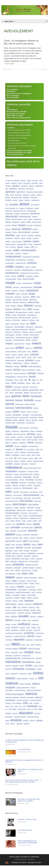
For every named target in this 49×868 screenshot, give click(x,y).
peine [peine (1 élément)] (21, 538)
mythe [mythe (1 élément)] (36, 488)
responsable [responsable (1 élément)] (32, 590)
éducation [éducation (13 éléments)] (26, 713)
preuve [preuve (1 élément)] (16, 551)
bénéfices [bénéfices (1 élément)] (31, 236)
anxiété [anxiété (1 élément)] (36, 208)
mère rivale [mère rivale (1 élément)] (27, 498)
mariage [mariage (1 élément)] (16, 474)
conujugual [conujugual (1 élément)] (29, 276)
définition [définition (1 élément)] (32, 320)
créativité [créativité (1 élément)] (22, 291)
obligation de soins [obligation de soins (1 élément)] (36, 518)
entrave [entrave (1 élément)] (27, 355)
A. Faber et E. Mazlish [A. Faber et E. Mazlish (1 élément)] (12, 181)
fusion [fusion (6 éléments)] (9, 387)
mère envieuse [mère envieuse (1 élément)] (17, 495)
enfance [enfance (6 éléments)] (36, 343)
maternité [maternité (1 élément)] (36, 477)
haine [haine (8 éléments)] (26, 396)
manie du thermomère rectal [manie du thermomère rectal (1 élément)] (32, 468)
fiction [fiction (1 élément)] (16, 380)
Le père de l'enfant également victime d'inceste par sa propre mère (24, 741)
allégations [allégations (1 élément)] (26, 198)
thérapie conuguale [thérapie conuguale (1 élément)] (34, 649)
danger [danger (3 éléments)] (32, 294)
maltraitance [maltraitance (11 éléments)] (14, 468)
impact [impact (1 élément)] (41, 420)
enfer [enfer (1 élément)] (29, 352)
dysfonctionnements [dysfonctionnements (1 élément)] (25, 318)
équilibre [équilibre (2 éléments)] (40, 721)
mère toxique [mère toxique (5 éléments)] (19, 504)
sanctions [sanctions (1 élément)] (32, 607)
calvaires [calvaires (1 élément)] (17, 238)
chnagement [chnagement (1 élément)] (37, 244)
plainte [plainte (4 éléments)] (27, 544)
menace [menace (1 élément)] (22, 480)
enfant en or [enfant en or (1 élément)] (29, 348)
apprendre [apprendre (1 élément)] (9, 211)
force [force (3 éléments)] (14, 383)
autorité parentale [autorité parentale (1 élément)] (17, 219)
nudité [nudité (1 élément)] (15, 516)
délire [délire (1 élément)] (28, 324)
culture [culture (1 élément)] (18, 294)
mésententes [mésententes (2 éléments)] (11, 510)
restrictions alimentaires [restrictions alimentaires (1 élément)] (23, 592)
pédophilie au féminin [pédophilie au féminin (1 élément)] (32, 565)
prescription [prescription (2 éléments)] (37, 548)
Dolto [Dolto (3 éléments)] (30, 309)
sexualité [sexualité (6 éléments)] (23, 616)
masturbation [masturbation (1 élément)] (18, 477)
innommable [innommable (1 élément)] (28, 437)
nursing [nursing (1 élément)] (26, 516)
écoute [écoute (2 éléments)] (8, 713)
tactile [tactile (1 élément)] (23, 645)
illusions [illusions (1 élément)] (28, 420)
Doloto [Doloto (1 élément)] (24, 309)
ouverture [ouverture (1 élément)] (8, 524)
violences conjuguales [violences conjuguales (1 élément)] (12, 697)
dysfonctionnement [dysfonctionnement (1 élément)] (11, 318)
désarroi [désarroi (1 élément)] (32, 332)
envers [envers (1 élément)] (18, 357)
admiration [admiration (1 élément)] (24, 186)
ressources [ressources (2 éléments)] (10, 592)
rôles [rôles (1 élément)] (19, 607)
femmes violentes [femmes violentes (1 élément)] (22, 377)
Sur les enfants (12, 90)
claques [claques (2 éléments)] (20, 247)
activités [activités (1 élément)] (8, 186)
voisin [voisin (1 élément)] (16, 706)
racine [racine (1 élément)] (12, 570)
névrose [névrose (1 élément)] (16, 518)
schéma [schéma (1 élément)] (8, 610)
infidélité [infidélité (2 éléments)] (9, 434)
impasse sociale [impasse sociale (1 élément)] (10, 423)
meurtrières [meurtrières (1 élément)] (23, 483)
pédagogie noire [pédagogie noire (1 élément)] (23, 561)
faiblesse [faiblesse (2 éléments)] (9, 366)
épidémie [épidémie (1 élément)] (26, 721)
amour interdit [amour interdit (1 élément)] (35, 205)
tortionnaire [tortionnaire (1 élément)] (14, 653)
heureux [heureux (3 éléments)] (19, 400)
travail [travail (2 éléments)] (38, 662)
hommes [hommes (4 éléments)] (10, 408)
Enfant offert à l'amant (15, 116)
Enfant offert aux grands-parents (19, 118)
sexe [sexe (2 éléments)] (7, 617)
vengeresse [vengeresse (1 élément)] (23, 674)
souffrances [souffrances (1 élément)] (35, 624)
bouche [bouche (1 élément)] (15, 232)
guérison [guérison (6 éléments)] (16, 396)
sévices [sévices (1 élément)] (8, 645)
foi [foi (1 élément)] (38, 380)
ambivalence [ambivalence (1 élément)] (35, 200)
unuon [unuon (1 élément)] (7, 674)
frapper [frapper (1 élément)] (28, 383)
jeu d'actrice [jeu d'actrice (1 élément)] (31, 450)
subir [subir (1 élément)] (39, 628)
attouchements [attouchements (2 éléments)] (25, 217)
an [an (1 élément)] (17, 208)
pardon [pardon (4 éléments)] (36, 524)
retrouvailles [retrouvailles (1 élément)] (16, 595)
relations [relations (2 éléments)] (19, 578)
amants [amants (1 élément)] (15, 200)
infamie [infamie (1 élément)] (32, 431)
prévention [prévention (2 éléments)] (16, 559)
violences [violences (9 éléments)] (31, 694)
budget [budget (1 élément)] (18, 236)
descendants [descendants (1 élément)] (9, 297)
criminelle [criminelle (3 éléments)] (38, 287)
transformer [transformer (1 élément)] (17, 656)
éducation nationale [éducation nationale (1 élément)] (20, 717)
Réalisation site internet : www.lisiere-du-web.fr (26, 862)
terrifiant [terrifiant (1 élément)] (38, 645)
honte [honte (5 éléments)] (16, 412)
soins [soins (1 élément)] (29, 620)
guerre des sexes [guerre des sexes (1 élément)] (36, 393)
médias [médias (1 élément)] (16, 508)
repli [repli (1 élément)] (7, 587)
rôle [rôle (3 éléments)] (15, 607)
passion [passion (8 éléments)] (10, 534)
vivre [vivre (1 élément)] (12, 706)
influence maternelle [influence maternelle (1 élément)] (20, 434)
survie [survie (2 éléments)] (22, 630)
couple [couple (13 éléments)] (10, 283)
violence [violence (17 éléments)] (12, 683)
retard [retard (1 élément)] (33, 592)
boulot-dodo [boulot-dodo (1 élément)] (35, 232)
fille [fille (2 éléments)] (26, 380)
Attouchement (12, 110)
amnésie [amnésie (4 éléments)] (14, 205)
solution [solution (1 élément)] (8, 624)
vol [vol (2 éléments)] (24, 706)
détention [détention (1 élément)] (19, 335)
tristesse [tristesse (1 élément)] (8, 666)
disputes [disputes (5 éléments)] (29, 305)
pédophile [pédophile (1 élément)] (8, 565)
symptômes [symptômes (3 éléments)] (29, 633)
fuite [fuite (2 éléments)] (33, 383)
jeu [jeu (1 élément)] (25, 450)
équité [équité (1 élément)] (7, 724)
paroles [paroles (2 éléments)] (13, 531)
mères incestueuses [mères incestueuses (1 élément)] (12, 501)
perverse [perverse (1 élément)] (19, 541)
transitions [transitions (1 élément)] (39, 658)
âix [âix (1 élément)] (32, 709)
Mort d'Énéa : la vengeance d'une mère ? (30, 770)
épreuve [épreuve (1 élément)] (32, 721)
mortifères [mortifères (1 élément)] (9, 488)
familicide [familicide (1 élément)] (17, 367)
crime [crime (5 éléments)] (8, 287)
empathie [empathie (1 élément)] (34, 340)
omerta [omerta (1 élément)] (29, 521)
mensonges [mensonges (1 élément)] (39, 480)
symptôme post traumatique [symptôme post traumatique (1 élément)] (14, 633)
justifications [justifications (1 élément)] (16, 455)
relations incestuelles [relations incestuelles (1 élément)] (30, 578)
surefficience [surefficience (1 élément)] (15, 630)
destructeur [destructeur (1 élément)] (18, 297)
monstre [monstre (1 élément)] (29, 485)
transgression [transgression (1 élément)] (26, 656)
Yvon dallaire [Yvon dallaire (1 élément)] (12, 709)
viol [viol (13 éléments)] (41, 678)
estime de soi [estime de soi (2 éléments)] (11, 360)
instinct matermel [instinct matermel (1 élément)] (32, 440)
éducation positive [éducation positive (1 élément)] (33, 717)
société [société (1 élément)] (24, 620)
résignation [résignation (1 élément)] (28, 604)
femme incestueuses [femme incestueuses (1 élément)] (20, 373)
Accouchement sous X (15, 155)
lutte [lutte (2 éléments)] (36, 458)
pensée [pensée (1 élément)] (26, 538)
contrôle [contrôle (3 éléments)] (21, 276)
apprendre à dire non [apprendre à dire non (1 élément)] (20, 211)
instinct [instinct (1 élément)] (24, 440)
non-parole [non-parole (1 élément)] (24, 513)
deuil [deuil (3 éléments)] (33, 297)
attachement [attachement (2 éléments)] (35, 214)
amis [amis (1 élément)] (7, 205)
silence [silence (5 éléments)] (9, 620)
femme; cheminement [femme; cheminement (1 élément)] (28, 370)
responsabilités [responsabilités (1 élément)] (22, 590)
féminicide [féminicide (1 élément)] (25, 387)
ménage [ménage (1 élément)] (38, 508)
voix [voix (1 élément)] (20, 706)
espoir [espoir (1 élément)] (35, 357)
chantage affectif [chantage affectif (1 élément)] (22, 244)
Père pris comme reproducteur (19, 135)
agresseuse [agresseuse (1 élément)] (30, 189)
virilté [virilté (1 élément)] (31, 703)
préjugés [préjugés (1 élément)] (35, 556)
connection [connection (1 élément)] (9, 270)
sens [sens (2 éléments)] (39, 610)
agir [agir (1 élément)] (7, 189)
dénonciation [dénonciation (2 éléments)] (20, 327)
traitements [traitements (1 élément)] (9, 656)
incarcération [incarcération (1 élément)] (21, 423)
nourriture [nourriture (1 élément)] (8, 516)
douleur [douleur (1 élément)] (31, 312)
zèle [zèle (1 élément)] (29, 709)
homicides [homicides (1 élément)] (38, 400)
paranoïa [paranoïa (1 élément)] (29, 524)
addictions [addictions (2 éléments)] (16, 186)
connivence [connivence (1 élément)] (17, 270)
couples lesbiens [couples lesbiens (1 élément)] (28, 283)
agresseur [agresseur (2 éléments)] (13, 189)
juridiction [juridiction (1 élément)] (23, 452)
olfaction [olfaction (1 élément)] (18, 521)
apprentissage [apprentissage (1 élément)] (32, 211)
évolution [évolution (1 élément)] (26, 724)
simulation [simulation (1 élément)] (17, 620)
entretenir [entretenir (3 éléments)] (34, 355)
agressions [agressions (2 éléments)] (21, 192)
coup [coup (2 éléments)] (19, 279)
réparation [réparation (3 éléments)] (29, 601)
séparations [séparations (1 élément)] (29, 640)
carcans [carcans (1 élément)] (29, 238)
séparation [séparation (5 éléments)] (19, 640)
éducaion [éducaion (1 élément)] (15, 713)
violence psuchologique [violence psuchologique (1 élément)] (34, 690)
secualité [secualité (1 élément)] (33, 610)
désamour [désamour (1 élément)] (25, 332)
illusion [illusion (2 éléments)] (22, 420)
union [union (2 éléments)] (39, 669)
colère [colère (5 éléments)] (16, 250)
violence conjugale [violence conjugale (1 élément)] (25, 684)
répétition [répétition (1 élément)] (21, 604)
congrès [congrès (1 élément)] (27, 267)
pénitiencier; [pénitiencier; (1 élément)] (18, 568)
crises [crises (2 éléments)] (8, 291)
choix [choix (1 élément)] (7, 247)
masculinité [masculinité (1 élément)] (9, 477)
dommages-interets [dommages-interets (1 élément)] (21, 312)
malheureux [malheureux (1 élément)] (25, 464)
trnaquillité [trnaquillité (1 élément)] (15, 666)
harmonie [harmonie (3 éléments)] (10, 400)
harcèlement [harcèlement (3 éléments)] (36, 396)
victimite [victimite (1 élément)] (32, 679)
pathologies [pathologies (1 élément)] (34, 535)
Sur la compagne (13, 96)
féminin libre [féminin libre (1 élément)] (34, 387)
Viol (8, 108)
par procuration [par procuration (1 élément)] (22, 531)
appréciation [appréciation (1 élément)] (9, 214)
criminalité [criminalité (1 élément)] (16, 287)
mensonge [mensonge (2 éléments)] (30, 480)
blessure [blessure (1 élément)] (8, 229)
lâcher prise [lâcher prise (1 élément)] (9, 461)
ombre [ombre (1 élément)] (24, 521)
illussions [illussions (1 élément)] (35, 420)
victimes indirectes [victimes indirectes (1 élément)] (22, 679)
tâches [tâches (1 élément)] (41, 666)
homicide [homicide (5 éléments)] (29, 400)
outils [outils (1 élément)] (40, 521)
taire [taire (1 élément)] (28, 645)
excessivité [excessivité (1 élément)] (21, 361)
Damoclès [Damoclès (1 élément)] (24, 294)
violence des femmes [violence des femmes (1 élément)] (23, 688)
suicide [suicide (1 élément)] (8, 630)
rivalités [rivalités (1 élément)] (23, 595)
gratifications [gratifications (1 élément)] (19, 393)
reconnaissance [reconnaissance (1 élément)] (10, 574)
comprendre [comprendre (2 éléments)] (10, 260)
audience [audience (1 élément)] (35, 217)
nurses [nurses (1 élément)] (20, 516)
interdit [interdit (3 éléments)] (30, 443)
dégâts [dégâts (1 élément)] (8, 324)
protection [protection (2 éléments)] (31, 553)
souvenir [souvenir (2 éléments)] (15, 628)
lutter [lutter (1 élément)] (41, 458)
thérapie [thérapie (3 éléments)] (23, 648)
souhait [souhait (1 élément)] (8, 628)
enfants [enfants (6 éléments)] (38, 348)
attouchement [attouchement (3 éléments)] (12, 216)
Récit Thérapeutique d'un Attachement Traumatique (28, 842)
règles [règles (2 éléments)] (23, 598)
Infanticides (11, 91)
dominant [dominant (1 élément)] (36, 309)
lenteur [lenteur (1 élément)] (29, 455)
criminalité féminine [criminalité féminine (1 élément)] (26, 287)
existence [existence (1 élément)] (26, 363)
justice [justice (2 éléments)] (8, 455)
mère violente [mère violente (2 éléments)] (33, 505)
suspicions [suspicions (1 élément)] (37, 630)
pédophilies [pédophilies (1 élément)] (9, 568)
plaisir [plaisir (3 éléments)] (40, 544)
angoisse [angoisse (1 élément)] (22, 208)
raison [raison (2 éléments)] (18, 570)
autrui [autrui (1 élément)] (25, 219)
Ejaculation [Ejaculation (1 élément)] (9, 340)
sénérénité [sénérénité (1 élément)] (9, 640)
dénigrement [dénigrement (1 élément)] (9, 327)
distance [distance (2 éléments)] (9, 309)
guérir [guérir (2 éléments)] (8, 396)
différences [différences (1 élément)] (23, 302)
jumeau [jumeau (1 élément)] (17, 452)
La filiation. (11, 128)
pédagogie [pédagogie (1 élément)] (14, 561)
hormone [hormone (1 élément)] (23, 412)
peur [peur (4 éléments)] (25, 541)
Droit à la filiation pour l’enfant (19, 130)
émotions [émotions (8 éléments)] (16, 720)
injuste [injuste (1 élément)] (8, 437)
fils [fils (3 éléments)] (30, 380)
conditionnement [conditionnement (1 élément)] (21, 263)
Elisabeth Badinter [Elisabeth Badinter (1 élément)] (19, 340)
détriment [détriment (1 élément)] (26, 335)
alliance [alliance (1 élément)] (33, 195)
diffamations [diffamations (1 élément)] (33, 300)
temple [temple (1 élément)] (32, 645)
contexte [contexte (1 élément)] (13, 276)
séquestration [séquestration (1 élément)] (39, 640)
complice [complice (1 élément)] (18, 253)
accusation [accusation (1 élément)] (35, 183)
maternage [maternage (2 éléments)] (27, 477)
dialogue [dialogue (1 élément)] (25, 300)
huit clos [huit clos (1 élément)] (35, 412)
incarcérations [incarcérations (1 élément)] (30, 423)
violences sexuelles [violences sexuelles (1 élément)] (23, 700)
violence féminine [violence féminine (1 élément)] (20, 690)
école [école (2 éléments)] (40, 709)
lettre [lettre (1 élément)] (33, 455)
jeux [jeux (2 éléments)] (38, 450)
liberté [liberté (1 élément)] (38, 455)
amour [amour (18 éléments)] (24, 204)
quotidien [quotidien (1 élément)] (38, 568)
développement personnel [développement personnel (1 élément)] (24, 338)
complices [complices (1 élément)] (25, 253)
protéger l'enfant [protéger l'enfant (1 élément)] (11, 556)
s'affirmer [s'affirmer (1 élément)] (24, 607)
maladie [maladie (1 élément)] (29, 461)
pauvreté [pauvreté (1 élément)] (15, 538)
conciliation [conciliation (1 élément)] (31, 260)
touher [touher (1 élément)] (21, 653)
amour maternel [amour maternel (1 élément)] (10, 208)
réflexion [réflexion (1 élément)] (15, 601)
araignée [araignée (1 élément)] (17, 214)
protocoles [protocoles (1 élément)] (40, 553)
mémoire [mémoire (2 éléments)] (30, 508)
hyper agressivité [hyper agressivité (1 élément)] (36, 415)
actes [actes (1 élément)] (41, 183)
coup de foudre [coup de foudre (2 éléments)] (28, 279)
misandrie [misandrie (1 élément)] (15, 485)
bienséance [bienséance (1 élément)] (38, 225)
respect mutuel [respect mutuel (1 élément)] (30, 587)
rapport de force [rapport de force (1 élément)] (26, 570)
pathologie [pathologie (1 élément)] (26, 535)
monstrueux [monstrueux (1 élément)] (37, 485)
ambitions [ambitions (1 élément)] (27, 200)
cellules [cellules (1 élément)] (8, 242)
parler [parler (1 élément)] (7, 531)
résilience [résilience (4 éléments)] (38, 604)
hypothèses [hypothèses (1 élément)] (33, 418)
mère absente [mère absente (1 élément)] (24, 492)
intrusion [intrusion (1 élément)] (17, 446)
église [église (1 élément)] (7, 721)
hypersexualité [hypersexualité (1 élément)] (24, 418)
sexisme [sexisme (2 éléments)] (14, 617)
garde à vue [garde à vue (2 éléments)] (16, 390)
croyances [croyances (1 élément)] (15, 291)
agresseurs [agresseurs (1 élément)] (22, 189)
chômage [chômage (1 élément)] (13, 247)
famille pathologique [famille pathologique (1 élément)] (35, 367)
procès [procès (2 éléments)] (8, 553)
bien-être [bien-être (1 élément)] (30, 225)
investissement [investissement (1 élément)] (33, 446)
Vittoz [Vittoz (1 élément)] (7, 706)
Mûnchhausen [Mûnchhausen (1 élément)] (21, 510)
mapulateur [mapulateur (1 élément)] (9, 474)
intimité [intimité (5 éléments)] (9, 446)
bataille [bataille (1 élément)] (23, 222)
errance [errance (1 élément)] (24, 357)
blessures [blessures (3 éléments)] (16, 229)
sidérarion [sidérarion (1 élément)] (33, 617)
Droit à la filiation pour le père (19, 133)
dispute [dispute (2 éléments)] (20, 306)
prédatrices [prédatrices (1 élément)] (28, 556)
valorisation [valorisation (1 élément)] (14, 674)
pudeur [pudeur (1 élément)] (33, 559)
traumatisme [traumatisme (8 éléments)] (13, 662)
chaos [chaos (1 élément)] (30, 244)
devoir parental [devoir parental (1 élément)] (17, 300)
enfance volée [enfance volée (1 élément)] (10, 348)
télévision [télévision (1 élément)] (8, 669)
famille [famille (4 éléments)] (24, 366)
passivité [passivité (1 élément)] (19, 535)
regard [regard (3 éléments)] (25, 574)
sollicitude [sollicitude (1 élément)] (35, 620)
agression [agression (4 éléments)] (10, 192)
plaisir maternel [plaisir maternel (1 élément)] (10, 548)
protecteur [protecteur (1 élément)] (23, 553)
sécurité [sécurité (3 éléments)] (31, 636)
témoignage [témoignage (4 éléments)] (18, 669)
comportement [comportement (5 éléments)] (13, 256)
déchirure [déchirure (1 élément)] (8, 320)
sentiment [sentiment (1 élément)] (28, 613)
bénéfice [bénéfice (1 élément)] (24, 236)
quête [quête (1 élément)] (7, 570)
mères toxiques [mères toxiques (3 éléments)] (26, 501)
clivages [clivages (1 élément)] (27, 247)
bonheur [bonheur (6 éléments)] (27, 229)
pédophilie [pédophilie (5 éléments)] (18, 564)
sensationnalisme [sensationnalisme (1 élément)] (11, 613)
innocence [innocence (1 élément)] (20, 437)
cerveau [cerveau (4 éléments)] (27, 241)
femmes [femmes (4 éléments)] (32, 373)
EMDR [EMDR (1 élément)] (28, 340)
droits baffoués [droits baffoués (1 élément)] (32, 315)
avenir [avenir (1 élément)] (30, 219)
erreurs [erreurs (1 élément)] (29, 357)
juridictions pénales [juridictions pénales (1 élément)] (33, 452)
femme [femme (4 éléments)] (17, 370)
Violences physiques (19, 86)
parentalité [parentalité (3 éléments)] (15, 527)
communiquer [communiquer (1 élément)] (10, 253)
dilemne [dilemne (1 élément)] (13, 306)
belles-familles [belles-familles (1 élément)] (37, 222)
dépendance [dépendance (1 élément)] (30, 327)
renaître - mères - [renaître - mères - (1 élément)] (34, 584)
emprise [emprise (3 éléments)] (9, 344)
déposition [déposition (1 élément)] (32, 330)
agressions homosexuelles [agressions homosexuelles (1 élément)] (35, 192)
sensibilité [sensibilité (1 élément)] (21, 613)
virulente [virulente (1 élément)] (36, 703)
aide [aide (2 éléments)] (7, 195)
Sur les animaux (13, 98)
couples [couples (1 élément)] (19, 283)
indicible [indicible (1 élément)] (8, 431)
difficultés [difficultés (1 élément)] (8, 302)
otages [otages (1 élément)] (35, 521)
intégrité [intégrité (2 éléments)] (24, 446)
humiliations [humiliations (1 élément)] (26, 415)
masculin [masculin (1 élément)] (36, 474)
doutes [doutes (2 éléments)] (8, 315)
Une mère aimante (25, 830)
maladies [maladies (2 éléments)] (9, 464)
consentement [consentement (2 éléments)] (27, 270)
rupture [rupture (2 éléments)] (17, 598)
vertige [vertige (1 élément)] (30, 674)
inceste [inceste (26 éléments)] (12, 427)
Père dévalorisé (14, 140)
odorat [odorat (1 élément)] (12, 521)
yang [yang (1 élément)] (40, 706)
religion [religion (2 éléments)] (15, 581)
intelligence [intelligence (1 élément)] (23, 443)
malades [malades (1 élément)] (23, 461)
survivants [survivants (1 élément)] (29, 630)
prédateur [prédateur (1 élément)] (20, 556)
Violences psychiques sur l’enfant (19, 151)
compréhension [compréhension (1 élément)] (21, 260)
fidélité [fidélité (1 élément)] (21, 380)
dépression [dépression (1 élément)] (9, 332)
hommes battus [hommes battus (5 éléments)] (24, 408)
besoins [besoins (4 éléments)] (22, 225)
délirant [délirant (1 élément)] (22, 324)
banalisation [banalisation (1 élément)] (16, 222)
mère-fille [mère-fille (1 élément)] (16, 492)
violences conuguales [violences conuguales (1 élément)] (27, 697)
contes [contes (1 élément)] (8, 276)
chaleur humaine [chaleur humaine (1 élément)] (11, 244)
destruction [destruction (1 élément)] (26, 297)
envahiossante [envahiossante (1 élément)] (10, 357)
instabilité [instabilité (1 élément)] (17, 440)
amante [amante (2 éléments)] (8, 200)
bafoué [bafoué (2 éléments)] (8, 222)
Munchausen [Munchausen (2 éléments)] (27, 488)
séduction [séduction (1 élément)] (39, 636)
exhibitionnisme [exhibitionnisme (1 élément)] (17, 363)
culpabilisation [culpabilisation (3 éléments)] (32, 290)
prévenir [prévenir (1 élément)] (8, 559)
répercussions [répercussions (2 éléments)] (11, 604)
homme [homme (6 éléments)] (10, 404)
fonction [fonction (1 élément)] (8, 383)
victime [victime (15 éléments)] (38, 673)
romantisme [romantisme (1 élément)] (9, 598)
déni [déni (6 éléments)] (33, 323)
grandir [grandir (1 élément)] (11, 393)
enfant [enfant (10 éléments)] (20, 348)
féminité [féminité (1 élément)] (8, 390)
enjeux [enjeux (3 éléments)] (35, 351)
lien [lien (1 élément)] (7, 458)
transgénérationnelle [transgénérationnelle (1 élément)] (28, 658)
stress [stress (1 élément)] (28, 628)
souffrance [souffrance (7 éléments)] (24, 624)
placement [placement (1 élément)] (19, 545)
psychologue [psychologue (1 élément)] (25, 559)
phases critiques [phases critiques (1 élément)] (34, 541)
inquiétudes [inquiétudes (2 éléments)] (38, 437)
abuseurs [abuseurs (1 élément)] (35, 181)
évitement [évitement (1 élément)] (19, 724)
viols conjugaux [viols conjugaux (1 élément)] (17, 703)
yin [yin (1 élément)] (6, 709)
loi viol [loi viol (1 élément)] (20, 458)
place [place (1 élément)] (13, 545)
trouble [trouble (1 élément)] (22, 666)
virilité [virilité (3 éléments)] (25, 703)
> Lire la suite (9, 64)
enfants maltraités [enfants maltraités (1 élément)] (11, 352)
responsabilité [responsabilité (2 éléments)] (11, 590)
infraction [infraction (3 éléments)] (31, 434)
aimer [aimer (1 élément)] (12, 195)
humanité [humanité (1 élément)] (8, 415)
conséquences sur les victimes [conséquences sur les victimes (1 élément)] (29, 273)
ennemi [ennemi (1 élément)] (8, 355)
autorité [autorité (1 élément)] (8, 219)
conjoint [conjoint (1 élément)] (33, 267)
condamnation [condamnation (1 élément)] (10, 263)
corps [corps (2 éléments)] (36, 276)
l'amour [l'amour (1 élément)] (23, 455)
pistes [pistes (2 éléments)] (8, 545)
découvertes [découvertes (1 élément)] (16, 320)
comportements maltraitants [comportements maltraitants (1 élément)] (31, 257)
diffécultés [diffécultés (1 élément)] (16, 302)
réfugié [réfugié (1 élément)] (21, 601)
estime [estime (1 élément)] (40, 357)
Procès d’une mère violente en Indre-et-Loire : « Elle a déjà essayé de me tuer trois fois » (23, 781)
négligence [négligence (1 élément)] (9, 518)
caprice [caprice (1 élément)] (23, 238)
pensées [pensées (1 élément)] (32, 538)
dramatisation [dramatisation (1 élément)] (22, 315)
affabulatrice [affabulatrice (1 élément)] (39, 186)
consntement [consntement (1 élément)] (38, 270)
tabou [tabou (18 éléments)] (16, 644)
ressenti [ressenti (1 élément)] (40, 590)
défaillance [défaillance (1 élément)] (25, 320)
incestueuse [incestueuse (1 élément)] (34, 428)
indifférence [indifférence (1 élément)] (15, 431)
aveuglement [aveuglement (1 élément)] (37, 219)
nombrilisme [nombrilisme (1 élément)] (38, 510)
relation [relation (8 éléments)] (10, 577)
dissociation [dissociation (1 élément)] (38, 306)
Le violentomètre (24, 749)
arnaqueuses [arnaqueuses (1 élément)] (25, 214)
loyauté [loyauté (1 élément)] (25, 458)
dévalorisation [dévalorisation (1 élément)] (34, 335)
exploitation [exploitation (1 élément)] (34, 363)
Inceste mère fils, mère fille (17, 112)
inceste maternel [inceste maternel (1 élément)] (24, 428)
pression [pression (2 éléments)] (9, 551)
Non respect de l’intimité (16, 114)
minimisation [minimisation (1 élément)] (31, 483)
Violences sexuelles (19, 104)
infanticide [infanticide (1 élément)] (39, 431)
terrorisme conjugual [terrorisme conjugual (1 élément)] (12, 649)
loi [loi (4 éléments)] (15, 458)
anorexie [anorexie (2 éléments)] (30, 208)
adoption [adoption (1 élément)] (32, 186)
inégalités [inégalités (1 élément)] (8, 450)
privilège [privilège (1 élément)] (27, 551)
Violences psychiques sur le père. (19, 153)
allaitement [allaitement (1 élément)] (26, 195)
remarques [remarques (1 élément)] (22, 581)
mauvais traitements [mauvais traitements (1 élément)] (12, 480)
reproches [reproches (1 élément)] (12, 587)
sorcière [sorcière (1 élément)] (14, 624)
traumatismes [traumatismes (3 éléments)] (28, 662)
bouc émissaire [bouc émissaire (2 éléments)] (24, 232)
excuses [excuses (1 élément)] (38, 361)
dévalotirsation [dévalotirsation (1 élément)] (10, 338)
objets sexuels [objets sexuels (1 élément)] (24, 518)
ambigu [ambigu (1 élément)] (21, 200)
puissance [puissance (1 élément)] (39, 559)
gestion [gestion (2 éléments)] (25, 390)
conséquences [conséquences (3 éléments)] (12, 273)
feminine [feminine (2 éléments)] (9, 370)
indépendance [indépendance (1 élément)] (25, 431)
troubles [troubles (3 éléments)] (29, 666)
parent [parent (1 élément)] (7, 528)
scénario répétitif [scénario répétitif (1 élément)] (17, 610)
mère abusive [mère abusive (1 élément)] (34, 492)
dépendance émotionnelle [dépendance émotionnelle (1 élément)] (20, 330)
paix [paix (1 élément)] (14, 524)
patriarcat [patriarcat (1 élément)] (8, 538)
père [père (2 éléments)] (7, 561)
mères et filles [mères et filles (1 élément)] (36, 498)
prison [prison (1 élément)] (21, 551)
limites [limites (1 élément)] (11, 458)
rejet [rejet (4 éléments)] (31, 573)
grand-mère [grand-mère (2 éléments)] (34, 390)
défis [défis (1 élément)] (38, 320)
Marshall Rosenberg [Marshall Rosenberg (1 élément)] (26, 474)
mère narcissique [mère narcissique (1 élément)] (17, 498)
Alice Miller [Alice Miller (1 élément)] (18, 195)
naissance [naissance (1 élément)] (30, 510)
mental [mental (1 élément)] (8, 483)
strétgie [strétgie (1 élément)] (34, 628)
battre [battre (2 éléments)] (29, 222)
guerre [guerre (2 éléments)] (26, 393)
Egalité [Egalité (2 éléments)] (36, 337)
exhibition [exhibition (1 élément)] (8, 363)
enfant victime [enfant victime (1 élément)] (22, 352)
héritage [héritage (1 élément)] (41, 418)
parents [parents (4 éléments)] (38, 527)
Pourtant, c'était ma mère (27, 819)
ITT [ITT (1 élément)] (14, 450)
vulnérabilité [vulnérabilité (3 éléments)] (32, 706)
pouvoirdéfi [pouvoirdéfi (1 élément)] (28, 548)
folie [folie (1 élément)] (41, 380)
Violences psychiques (20, 124)
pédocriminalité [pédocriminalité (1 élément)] (34, 561)
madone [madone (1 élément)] (17, 461)
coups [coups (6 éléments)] (37, 283)
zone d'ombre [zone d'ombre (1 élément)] (22, 709)
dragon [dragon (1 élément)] (14, 315)
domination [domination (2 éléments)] (10, 312)
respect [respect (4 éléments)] (21, 587)
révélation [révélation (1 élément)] (8, 607)
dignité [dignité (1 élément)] (8, 306)
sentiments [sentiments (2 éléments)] (36, 613)
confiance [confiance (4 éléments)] (32, 263)
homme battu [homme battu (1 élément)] (19, 404)
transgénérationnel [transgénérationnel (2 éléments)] (13, 658)
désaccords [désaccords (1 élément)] (17, 332)
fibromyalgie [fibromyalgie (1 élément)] (9, 380)
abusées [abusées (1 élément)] (14, 183)
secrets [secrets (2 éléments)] (26, 610)
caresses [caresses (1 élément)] (35, 238)
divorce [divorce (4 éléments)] (17, 309)
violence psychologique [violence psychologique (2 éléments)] (15, 694)
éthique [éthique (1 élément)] (13, 724)
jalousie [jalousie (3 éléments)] (19, 449)
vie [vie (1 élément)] (36, 679)
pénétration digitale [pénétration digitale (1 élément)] (28, 568)
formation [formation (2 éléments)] (21, 383)
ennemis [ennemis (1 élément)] (14, 355)
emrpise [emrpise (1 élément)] (28, 344)
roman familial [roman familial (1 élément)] (31, 595)
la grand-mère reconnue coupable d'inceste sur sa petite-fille (24, 761)
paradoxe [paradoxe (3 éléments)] (21, 524)
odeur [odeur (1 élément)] (7, 521)
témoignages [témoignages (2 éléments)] (31, 669)
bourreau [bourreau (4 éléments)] (10, 235)
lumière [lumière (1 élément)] (31, 458)
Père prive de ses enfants (17, 138)
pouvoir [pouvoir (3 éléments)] (20, 548)
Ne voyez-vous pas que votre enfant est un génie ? (29, 800)
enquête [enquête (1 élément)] (20, 355)
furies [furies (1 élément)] (38, 383)
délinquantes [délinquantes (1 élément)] (15, 324)
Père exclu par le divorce (17, 143)
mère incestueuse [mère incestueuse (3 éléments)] (31, 495)
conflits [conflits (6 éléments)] (9, 267)
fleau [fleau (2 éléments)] (34, 380)
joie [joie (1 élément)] (41, 450)
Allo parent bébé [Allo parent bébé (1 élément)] (17, 198)
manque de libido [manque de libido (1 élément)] (33, 472)
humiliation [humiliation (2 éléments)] (17, 415)
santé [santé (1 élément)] (38, 607)
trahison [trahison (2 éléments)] (38, 652)
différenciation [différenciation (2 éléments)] (34, 302)
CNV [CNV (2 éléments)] (33, 247)
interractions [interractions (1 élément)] (38, 443)
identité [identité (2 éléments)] (8, 420)
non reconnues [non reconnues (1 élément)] (33, 513)
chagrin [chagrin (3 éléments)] (36, 241)
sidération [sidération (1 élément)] (40, 617)
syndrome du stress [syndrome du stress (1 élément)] (20, 636)
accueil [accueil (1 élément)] (20, 183)
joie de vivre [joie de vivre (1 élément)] (9, 452)
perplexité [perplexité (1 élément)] (39, 538)
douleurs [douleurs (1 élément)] (37, 312)
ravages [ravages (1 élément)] (35, 570)
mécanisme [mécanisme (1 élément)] (9, 508)
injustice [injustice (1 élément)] (13, 437)
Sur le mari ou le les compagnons (19, 94)
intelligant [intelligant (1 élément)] (15, 443)
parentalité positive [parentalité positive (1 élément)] (27, 528)
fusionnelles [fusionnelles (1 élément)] (17, 387)
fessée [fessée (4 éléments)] (32, 377)
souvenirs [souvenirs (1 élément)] (22, 628)
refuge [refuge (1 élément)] (18, 574)
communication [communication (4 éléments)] (28, 250)
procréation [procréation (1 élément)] (34, 551)
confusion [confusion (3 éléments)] (19, 267)
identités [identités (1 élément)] (15, 420)
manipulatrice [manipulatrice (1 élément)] (22, 472)
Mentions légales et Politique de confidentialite (24, 857)
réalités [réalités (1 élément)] (29, 598)
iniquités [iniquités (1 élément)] (39, 434)
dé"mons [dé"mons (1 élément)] (35, 318)
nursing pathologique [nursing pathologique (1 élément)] (35, 516)
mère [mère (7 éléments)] (9, 492)
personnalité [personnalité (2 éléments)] (10, 541)
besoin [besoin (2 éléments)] (14, 225)
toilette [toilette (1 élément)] (8, 653)
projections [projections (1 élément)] (16, 553)
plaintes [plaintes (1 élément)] (34, 545)
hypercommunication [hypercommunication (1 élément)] (12, 418)
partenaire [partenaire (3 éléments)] (33, 531)
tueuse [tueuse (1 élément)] (36, 666)
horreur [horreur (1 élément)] (29, 412)
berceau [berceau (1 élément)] (8, 225)
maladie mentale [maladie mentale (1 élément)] (38, 461)
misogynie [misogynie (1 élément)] (23, 485)
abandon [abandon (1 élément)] (23, 181)
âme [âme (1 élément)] (36, 709)
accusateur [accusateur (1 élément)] (27, 183)
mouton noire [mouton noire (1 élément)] (17, 488)
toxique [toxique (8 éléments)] (29, 652)
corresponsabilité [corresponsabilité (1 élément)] (11, 279)
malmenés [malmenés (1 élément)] (33, 464)
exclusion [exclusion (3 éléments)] (30, 360)
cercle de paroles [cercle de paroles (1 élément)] (17, 242)
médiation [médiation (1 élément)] (23, 508)
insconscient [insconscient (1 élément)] (9, 440)
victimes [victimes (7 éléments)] (10, 678)
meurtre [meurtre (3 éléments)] (15, 483)
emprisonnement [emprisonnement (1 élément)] (19, 344)
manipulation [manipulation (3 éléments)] (11, 471)
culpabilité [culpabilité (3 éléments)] (10, 294)
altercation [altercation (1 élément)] (34, 198)
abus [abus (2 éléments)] (29, 181)
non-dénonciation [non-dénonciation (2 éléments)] (12, 513)
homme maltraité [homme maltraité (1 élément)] (30, 404)
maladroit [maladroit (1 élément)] (17, 464)
